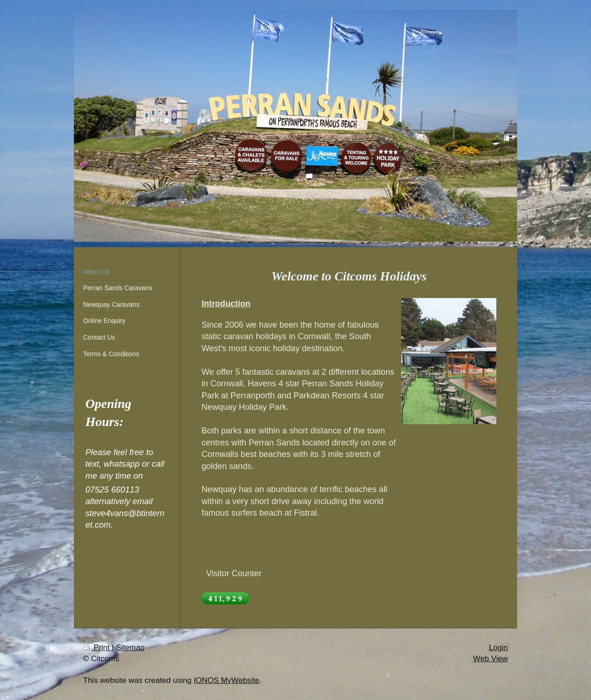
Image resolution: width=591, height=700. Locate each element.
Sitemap (130, 648)
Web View (491, 659)
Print (97, 648)
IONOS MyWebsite (226, 680)
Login (498, 648)
